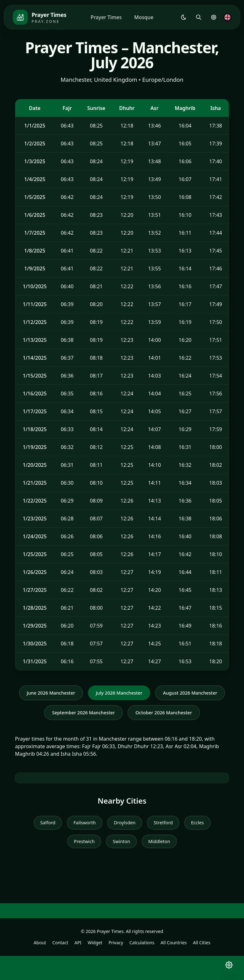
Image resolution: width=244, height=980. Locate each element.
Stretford (165, 846)
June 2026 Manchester (86, 693)
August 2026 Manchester (77, 714)
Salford (44, 846)
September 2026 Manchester (162, 714)
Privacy (116, 967)
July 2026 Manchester (159, 693)
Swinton (122, 865)
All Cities (202, 967)
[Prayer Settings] (214, 17)
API (78, 967)
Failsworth (83, 846)
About (40, 967)
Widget (95, 967)
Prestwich (82, 865)
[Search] (199, 17)
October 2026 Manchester (122, 735)
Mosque (144, 17)
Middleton (161, 865)
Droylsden (125, 846)
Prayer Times (106, 17)
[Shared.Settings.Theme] (184, 17)
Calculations (142, 967)
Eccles (201, 846)
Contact (60, 967)
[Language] (227, 17)
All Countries (173, 967)
